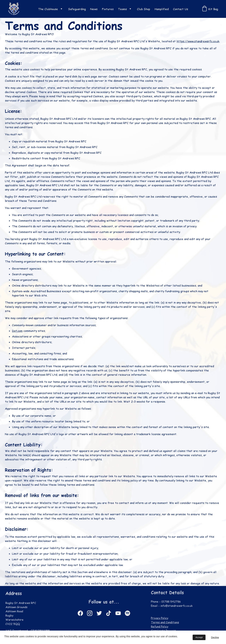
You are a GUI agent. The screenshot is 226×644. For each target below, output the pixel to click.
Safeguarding (77, 9)
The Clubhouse (48, 9)
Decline (215, 637)
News (94, 9)
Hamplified (162, 9)
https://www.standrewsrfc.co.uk (197, 43)
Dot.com (18, 330)
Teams (122, 9)
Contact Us (181, 9)
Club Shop (144, 9)
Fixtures (108, 9)
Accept (199, 637)
